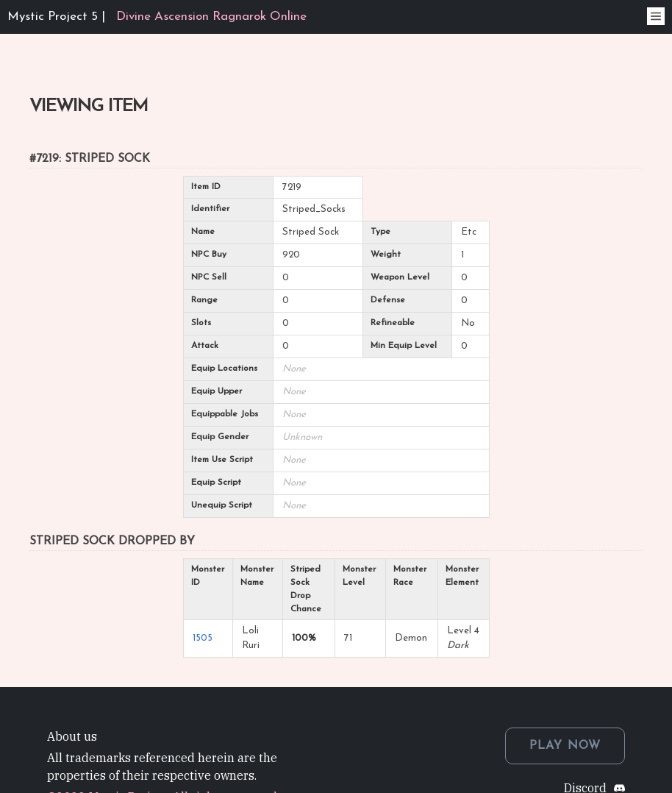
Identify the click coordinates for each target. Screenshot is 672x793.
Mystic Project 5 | (157, 17)
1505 (203, 638)
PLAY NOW (565, 746)
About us (72, 736)
